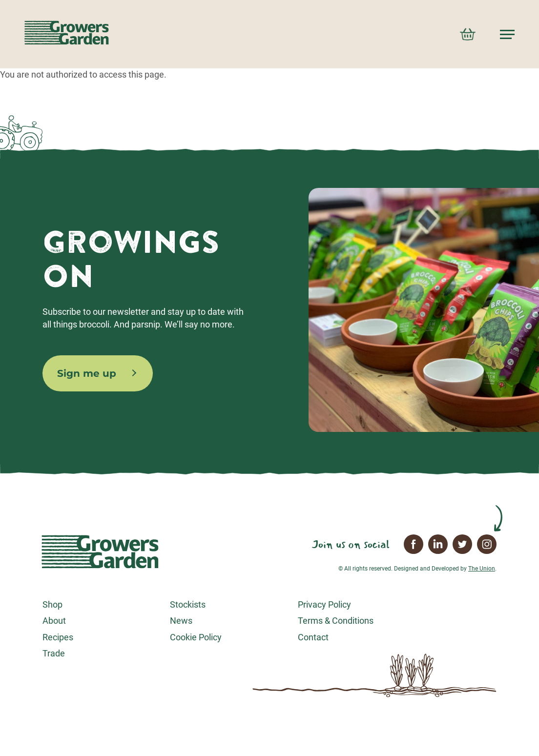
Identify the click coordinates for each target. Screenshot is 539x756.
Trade (54, 653)
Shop (52, 604)
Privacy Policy (324, 604)
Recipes (58, 637)
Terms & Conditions (336, 621)
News (181, 621)
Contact (313, 637)
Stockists (188, 604)
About (54, 621)
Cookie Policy (196, 637)
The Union (482, 569)
